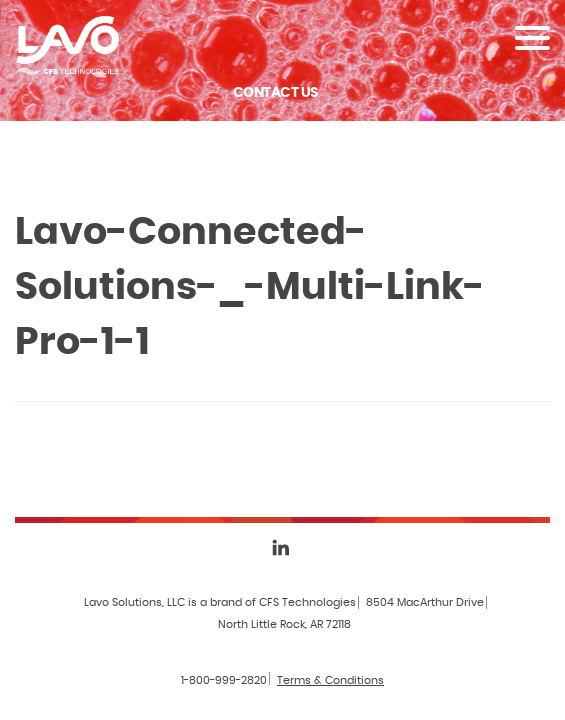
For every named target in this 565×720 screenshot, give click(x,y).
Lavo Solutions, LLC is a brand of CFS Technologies (220, 602)
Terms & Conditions (330, 680)
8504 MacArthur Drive (425, 602)
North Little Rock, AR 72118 (284, 624)
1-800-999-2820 (224, 680)
